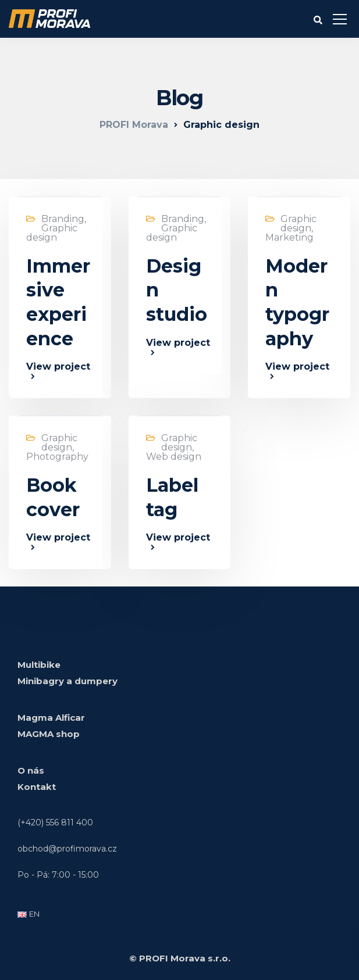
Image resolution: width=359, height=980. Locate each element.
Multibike (39, 665)
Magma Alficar (51, 718)
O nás (31, 770)
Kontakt (37, 787)
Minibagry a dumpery (67, 681)
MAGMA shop (49, 734)
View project (58, 367)
